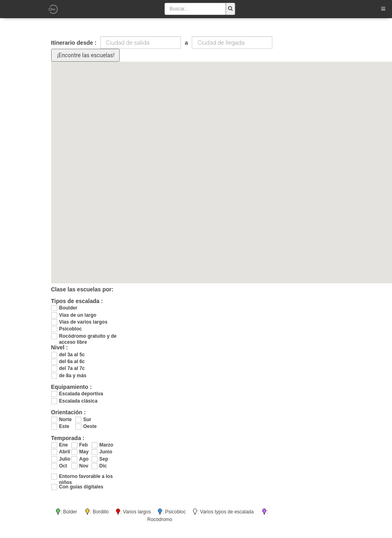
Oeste (90, 426)
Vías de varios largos (83, 322)
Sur (87, 420)
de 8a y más (73, 376)
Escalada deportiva (81, 394)
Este (64, 426)
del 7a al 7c (72, 368)
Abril (65, 452)
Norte (65, 420)
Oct (63, 466)
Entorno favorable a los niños (86, 477)
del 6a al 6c (72, 361)
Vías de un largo (78, 315)
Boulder (68, 308)
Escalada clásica (78, 401)
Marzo (106, 445)
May (84, 452)
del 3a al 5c (72, 355)
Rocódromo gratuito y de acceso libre (88, 336)
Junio (106, 452)
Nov (84, 466)
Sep (104, 459)
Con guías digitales (81, 487)
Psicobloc (71, 329)
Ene (64, 445)
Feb (84, 445)
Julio (65, 459)
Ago (84, 459)
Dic (103, 466)
